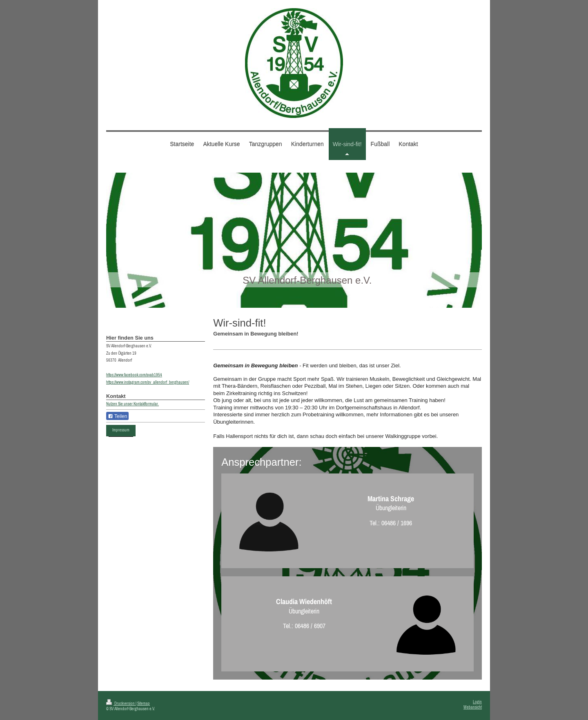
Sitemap (144, 703)
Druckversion (121, 703)
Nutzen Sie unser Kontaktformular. (133, 404)
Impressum (121, 430)
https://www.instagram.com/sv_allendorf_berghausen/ (148, 382)
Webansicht (473, 707)
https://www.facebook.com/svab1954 (134, 375)
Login (477, 702)
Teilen (117, 416)
